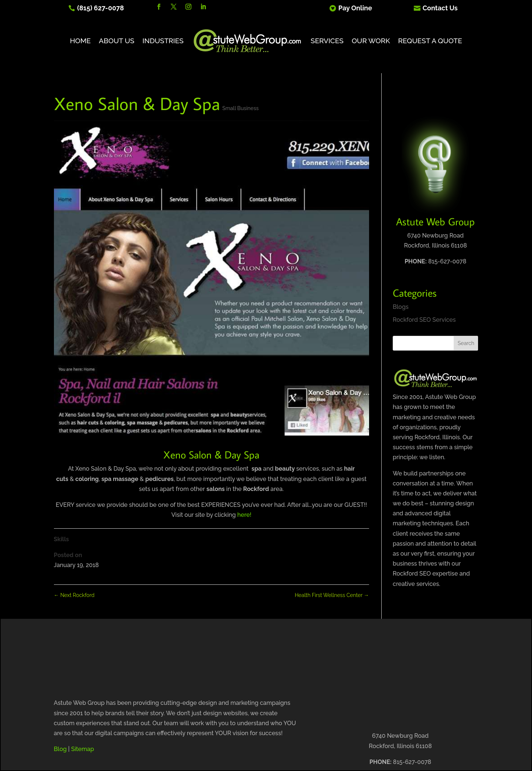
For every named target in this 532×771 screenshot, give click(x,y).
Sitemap (82, 749)
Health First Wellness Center (332, 595)
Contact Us (440, 8)
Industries (163, 41)
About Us (117, 41)
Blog (60, 749)
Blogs (401, 307)
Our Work (371, 41)
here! (244, 515)
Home (80, 41)
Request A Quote (430, 41)
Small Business (241, 108)
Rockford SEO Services (424, 320)
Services (327, 41)
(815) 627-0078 (101, 8)
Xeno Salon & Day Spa (211, 455)
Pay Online (355, 8)
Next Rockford (74, 595)
